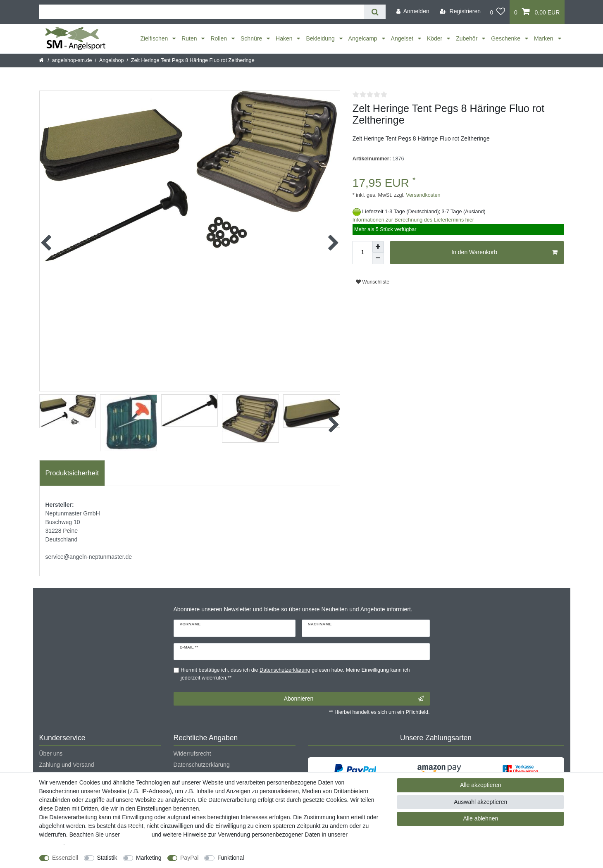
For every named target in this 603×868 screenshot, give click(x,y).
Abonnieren (354, 699)
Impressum (136, 835)
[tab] (72, 473)
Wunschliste (373, 282)
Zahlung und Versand (67, 765)
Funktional (231, 858)
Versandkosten (423, 195)
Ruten (190, 38)
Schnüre (252, 38)
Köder (435, 38)
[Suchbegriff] (202, 12)
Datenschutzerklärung (202, 765)
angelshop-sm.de (72, 60)
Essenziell (65, 858)
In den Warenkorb (504, 253)
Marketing (149, 858)
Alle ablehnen (480, 818)
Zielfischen (155, 38)
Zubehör (467, 38)
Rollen (219, 38)
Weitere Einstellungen (279, 858)
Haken (285, 38)
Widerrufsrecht (192, 754)
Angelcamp (364, 38)
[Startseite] (42, 60)
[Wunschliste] (497, 12)
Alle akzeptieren (481, 785)
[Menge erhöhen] (378, 247)
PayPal (189, 858)
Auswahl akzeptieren (480, 802)
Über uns (51, 754)
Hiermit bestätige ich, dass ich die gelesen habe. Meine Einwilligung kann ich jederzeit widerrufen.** (295, 674)
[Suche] (375, 12)
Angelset (403, 38)
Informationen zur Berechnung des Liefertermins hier (413, 220)
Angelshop (112, 60)
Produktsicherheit (72, 473)
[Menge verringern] (378, 258)
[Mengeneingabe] (362, 253)
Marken (545, 38)
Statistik (107, 858)
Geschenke (506, 38)
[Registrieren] (460, 11)
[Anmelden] (413, 11)
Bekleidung (321, 38)
